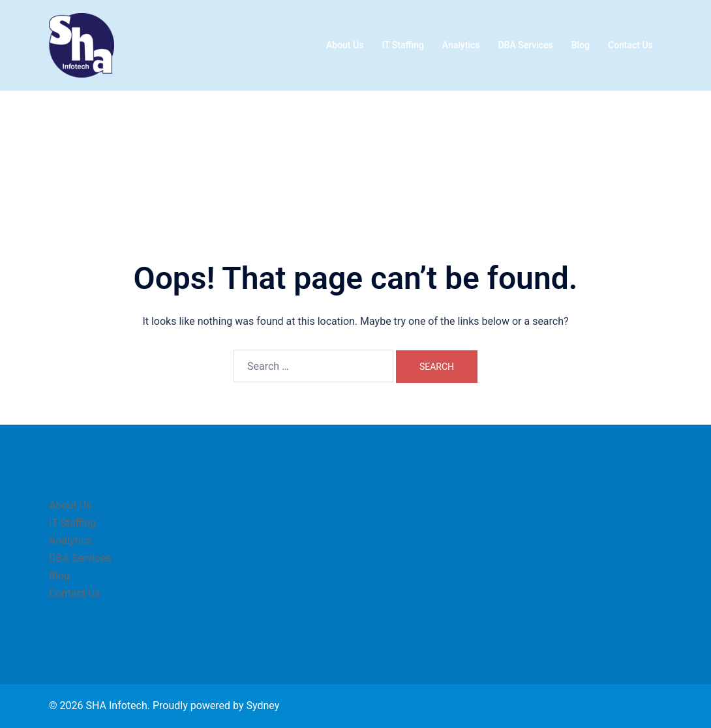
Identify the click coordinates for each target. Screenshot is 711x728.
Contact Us (630, 45)
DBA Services (525, 45)
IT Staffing (402, 45)
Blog (581, 45)
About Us (345, 45)
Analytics (461, 45)
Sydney (263, 705)
